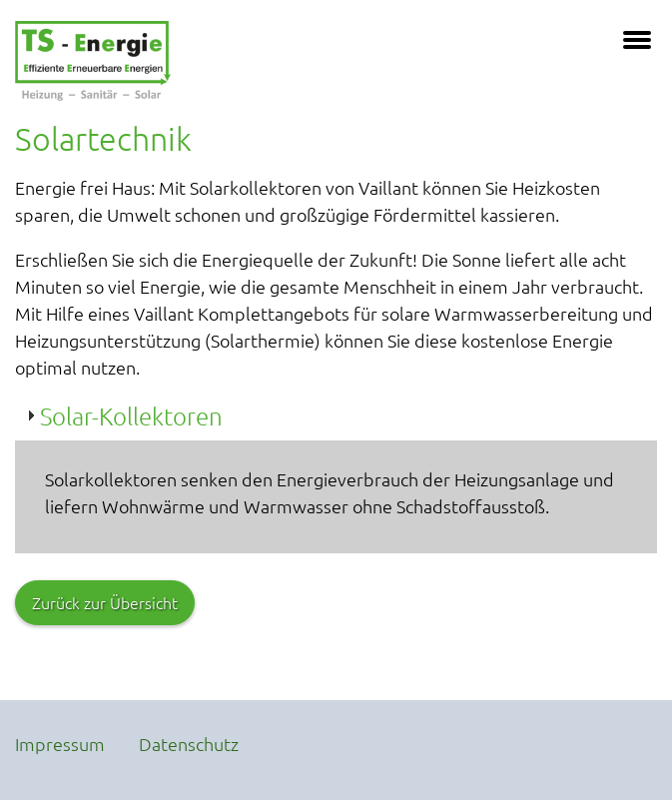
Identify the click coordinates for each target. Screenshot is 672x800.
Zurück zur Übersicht (105, 602)
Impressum (60, 744)
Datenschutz (189, 744)
